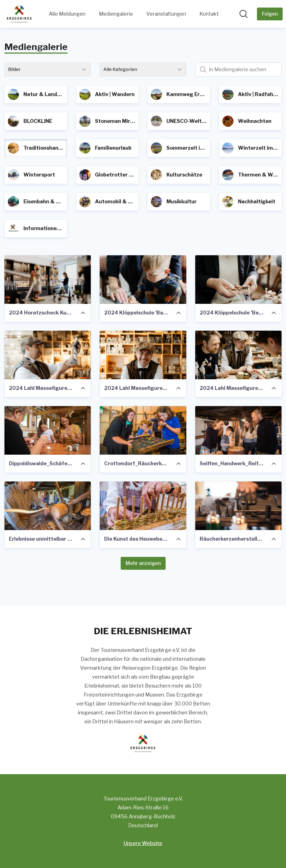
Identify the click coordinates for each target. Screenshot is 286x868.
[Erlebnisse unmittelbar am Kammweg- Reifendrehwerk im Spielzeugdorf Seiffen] (48, 506)
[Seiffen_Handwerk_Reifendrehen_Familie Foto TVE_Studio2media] (238, 430)
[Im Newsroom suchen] (244, 14)
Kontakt (209, 14)
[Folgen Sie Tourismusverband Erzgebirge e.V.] (270, 14)
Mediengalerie (116, 14)
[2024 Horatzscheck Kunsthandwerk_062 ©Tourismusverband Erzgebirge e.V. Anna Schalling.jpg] (48, 280)
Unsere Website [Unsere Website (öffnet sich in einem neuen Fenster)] (143, 843)
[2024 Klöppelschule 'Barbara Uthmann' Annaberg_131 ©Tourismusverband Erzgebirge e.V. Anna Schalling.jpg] (143, 280)
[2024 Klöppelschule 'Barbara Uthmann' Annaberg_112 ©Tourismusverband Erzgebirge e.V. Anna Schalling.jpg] (238, 280)
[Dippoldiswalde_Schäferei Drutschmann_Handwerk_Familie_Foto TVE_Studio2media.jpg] (48, 430)
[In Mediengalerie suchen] (238, 70)
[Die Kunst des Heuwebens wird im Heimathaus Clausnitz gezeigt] (143, 506)
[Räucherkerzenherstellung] (238, 506)
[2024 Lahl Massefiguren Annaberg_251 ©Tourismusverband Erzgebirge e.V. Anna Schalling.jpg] (143, 355)
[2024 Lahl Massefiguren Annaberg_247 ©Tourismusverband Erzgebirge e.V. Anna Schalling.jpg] (48, 355)
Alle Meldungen (67, 14)
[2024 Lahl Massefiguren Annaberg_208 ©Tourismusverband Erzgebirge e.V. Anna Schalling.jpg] (238, 355)
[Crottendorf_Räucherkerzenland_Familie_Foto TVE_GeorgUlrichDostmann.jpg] (143, 430)
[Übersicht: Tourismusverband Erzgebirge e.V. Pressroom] (19, 14)
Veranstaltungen (166, 14)
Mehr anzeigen (143, 563)
